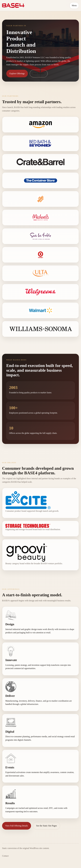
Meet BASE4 (39, 73)
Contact (5, 856)
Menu (74, 5)
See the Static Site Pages (46, 826)
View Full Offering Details (17, 826)
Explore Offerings (17, 73)
